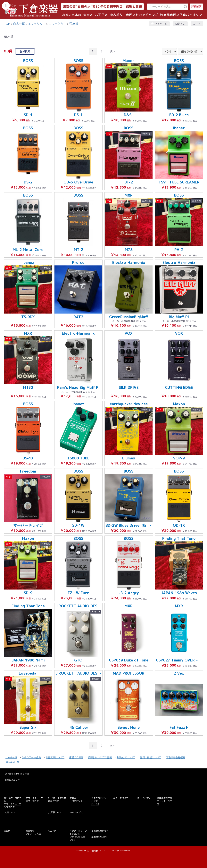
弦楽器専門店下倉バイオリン (181, 15)
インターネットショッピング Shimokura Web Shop (78, 835)
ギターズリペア (121, 798)
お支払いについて (126, 757)
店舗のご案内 (76, 757)
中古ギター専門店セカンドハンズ (134, 15)
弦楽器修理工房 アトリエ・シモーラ (166, 801)
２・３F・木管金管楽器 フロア (57, 800)
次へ (112, 51)
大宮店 (88, 15)
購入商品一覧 (12, 762)
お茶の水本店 (72, 15)
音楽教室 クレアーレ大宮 (33, 832)
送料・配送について (151, 757)
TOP (7, 24)
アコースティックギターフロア (34, 800)
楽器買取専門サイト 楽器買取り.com (100, 834)
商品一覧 (19, 24)
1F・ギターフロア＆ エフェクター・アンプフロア (13, 803)
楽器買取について (55, 757)
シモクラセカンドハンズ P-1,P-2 (100, 801)
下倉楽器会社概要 (176, 757)
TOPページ (11, 757)
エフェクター (37, 24)
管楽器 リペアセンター (77, 800)
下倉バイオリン (143, 798)
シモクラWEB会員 (31, 757)
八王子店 (101, 15)
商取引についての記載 (100, 757)
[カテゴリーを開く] (6, 6)
